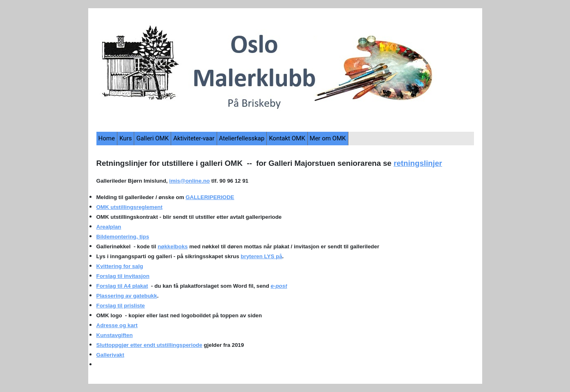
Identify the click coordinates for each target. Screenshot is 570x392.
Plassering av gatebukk (127, 296)
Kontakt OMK (287, 138)
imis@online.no (189, 181)
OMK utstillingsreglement (129, 207)
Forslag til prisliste (121, 306)
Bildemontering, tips (123, 237)
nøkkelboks (173, 246)
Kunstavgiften (115, 335)
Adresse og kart (117, 325)
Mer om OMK (328, 138)
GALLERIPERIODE (210, 197)
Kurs (126, 138)
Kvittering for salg (120, 266)
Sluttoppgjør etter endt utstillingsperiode (149, 345)
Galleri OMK (152, 138)
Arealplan (109, 227)
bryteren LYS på (262, 256)
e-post (279, 286)
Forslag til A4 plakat (122, 286)
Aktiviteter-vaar (194, 138)
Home (107, 138)
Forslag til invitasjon (123, 276)
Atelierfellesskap (242, 138)
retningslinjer (418, 163)
